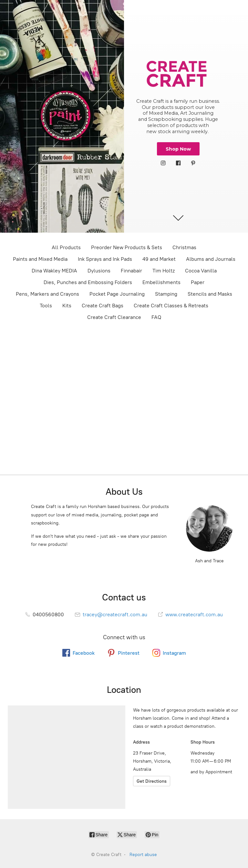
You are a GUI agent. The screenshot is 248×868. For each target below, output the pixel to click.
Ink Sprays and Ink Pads (105, 259)
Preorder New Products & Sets (127, 247)
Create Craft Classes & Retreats (171, 306)
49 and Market (159, 259)
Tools (46, 306)
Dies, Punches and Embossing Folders (88, 282)
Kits (67, 306)
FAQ (156, 317)
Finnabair (131, 271)
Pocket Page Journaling (117, 294)
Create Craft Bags (103, 306)
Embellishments (161, 282)
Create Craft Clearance (114, 317)
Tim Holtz (164, 271)
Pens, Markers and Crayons (47, 294)
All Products (66, 247)
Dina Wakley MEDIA (54, 271)
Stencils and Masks (210, 294)
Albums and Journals (211, 259)
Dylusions (99, 271)
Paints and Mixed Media (40, 259)
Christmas (184, 247)
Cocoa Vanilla (201, 271)
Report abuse (143, 855)
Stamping (166, 294)
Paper (198, 282)
